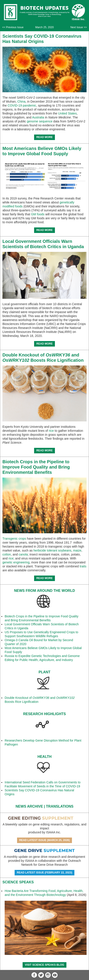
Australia (38, 117)
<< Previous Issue (13, 27)
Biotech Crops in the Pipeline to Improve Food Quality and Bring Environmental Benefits (36, 467)
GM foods (38, 214)
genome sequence (40, 121)
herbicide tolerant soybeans (52, 550)
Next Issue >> (79, 27)
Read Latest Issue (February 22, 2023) (44, 873)
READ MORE (44, 137)
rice (51, 431)
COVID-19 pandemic (22, 105)
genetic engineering (16, 562)
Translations (60, 806)
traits (83, 566)
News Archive (29, 806)
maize (77, 550)
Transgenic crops (14, 539)
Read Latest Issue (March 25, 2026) (45, 840)
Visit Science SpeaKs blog (44, 965)
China (21, 102)
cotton (7, 554)
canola (23, 554)
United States (67, 113)
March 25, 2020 (44, 27)
